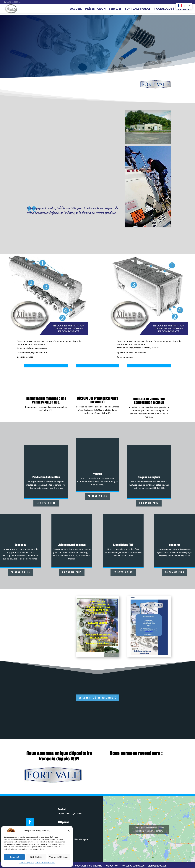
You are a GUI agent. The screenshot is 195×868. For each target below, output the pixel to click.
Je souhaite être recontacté (98, 698)
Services (115, 10)
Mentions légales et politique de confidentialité (37, 863)
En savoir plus (46, 503)
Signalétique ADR (157, 866)
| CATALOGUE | (164, 10)
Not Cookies (36, 857)
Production (112, 866)
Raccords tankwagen (133, 866)
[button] (69, 831)
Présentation (95, 10)
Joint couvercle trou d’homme (86, 866)
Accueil (76, 10)
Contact (184, 10)
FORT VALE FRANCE (138, 10)
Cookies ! (14, 857)
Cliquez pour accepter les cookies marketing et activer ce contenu (149, 829)
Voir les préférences (59, 857)
